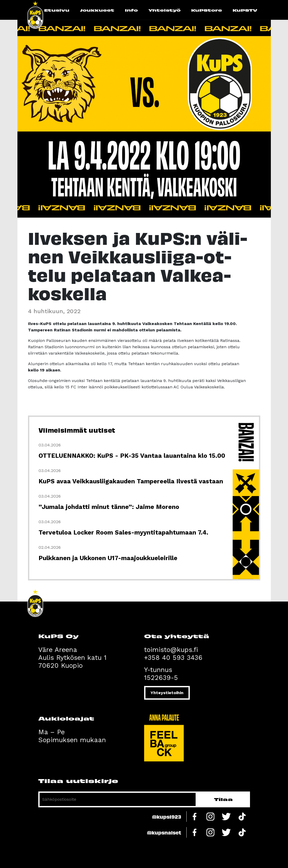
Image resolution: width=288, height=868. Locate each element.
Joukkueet (97, 10)
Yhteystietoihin (167, 693)
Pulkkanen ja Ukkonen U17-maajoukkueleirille (108, 558)
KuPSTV (245, 10)
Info (131, 10)
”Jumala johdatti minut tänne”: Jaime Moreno (109, 507)
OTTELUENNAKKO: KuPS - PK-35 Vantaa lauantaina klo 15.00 (132, 456)
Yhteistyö (164, 10)
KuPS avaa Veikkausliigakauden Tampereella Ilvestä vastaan (131, 481)
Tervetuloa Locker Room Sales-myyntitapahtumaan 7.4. (123, 533)
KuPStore (207, 10)
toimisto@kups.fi (171, 650)
